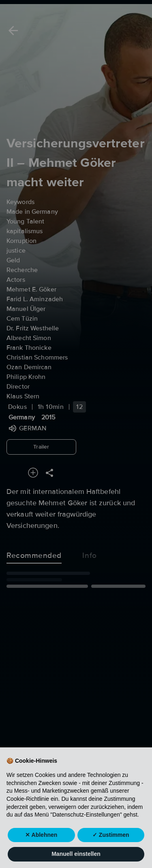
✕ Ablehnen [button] (41, 850)
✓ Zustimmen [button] (111, 850)
